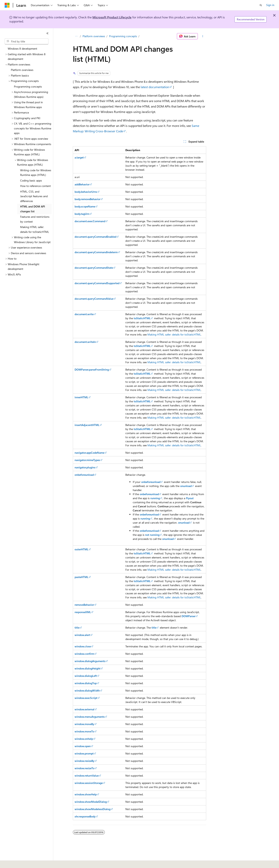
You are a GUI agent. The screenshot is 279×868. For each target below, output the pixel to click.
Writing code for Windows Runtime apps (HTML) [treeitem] (36, 173)
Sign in (270, 5)
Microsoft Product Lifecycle (112, 17)
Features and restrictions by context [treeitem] (35, 219)
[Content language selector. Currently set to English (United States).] (22, 862)
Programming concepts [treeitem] (28, 86)
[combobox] (27, 41)
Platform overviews (94, 36)
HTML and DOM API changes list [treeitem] (33, 209)
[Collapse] (47, 33)
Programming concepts (123, 36)
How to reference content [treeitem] (35, 186)
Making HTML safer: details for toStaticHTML (174, 334)
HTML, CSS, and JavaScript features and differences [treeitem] (34, 196)
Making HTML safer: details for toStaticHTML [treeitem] (35, 229)
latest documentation (155, 87)
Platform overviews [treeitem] (22, 70)
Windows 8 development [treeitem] (22, 49)
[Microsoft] (7, 5)
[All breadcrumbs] (76, 36)
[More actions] (203, 36)
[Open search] (261, 5)
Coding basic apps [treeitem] (31, 180)
